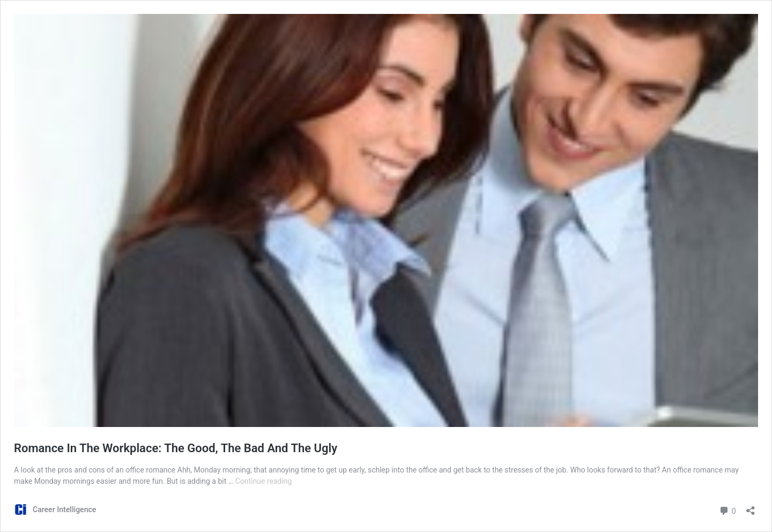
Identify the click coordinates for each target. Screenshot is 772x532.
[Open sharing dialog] (751, 507)
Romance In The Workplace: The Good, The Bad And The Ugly (176, 448)
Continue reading (264, 481)
